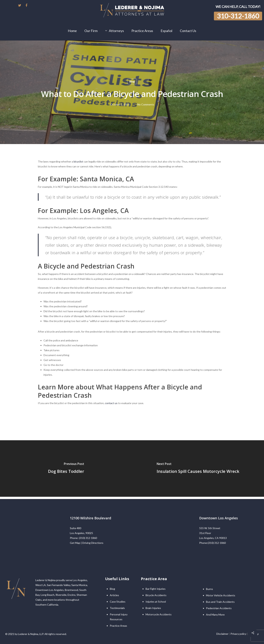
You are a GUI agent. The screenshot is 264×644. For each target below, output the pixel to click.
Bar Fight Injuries (156, 589)
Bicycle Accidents (156, 595)
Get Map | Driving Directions (87, 543)
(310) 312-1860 (88, 538)
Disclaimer (222, 634)
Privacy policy (238, 634)
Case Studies (118, 602)
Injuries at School (156, 602)
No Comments (146, 104)
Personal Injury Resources (119, 617)
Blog (132, 81)
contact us (111, 403)
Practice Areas (118, 626)
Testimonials (117, 608)
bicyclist (78, 161)
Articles (114, 595)
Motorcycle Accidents (159, 614)
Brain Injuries (153, 608)
